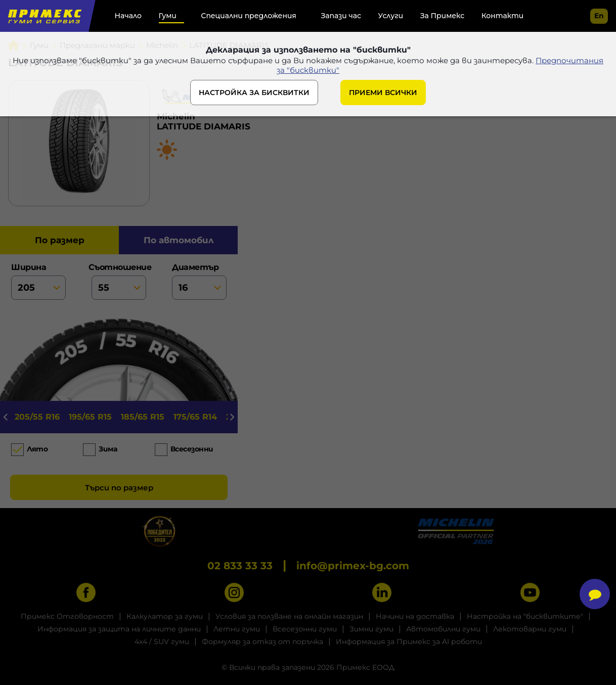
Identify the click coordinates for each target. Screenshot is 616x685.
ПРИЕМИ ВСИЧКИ (383, 93)
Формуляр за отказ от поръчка (262, 642)
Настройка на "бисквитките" (525, 616)
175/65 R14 (195, 417)
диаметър (199, 281)
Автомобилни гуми (443, 629)
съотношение (119, 281)
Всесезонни (192, 449)
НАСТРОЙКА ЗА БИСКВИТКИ (254, 93)
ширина (38, 281)
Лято (37, 449)
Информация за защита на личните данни (119, 629)
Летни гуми (237, 629)
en (599, 16)
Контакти (502, 16)
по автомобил (179, 240)
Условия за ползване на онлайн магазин (289, 616)
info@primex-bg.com (353, 566)
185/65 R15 (143, 417)
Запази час (341, 16)
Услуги (391, 16)
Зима (108, 449)
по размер (60, 240)
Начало (128, 16)
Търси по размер (119, 488)
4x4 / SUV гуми (162, 642)
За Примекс (442, 16)
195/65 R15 (90, 417)
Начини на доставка (415, 616)
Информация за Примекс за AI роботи (409, 642)
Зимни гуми (371, 629)
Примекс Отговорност (67, 616)
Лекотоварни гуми (530, 629)
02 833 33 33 (240, 566)
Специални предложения (249, 16)
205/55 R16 (37, 417)
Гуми (168, 16)
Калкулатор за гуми (165, 616)
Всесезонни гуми (305, 629)
